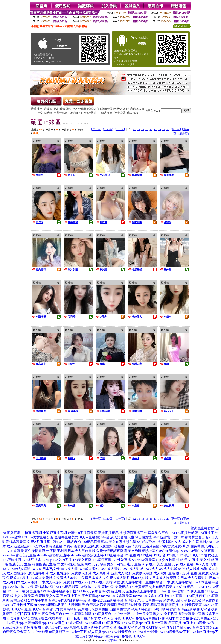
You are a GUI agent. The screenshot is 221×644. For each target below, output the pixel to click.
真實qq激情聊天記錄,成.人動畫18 (88, 546)
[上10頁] (108, 129)
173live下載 (78, 632)
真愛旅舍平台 (158, 533)
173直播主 (178, 596)
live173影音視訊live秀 (37, 587)
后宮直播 (175, 623)
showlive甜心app (168, 551)
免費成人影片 (81, 573)
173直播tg (162, 596)
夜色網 (116, 636)
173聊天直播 (195, 591)
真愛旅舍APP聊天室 (150, 627)
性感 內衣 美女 (88, 564)
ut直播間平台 (152, 582)
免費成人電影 (142, 573)
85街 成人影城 (189, 569)
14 (143, 129)
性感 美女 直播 (188, 560)
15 (147, 129)
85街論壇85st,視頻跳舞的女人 (159, 542)
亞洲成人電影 (121, 573)
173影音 (160, 555)
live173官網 (92, 623)
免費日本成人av (93, 578)
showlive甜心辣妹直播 (87, 555)
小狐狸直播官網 (55, 533)
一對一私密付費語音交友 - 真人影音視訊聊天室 (99, 618)
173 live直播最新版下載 (58, 591)
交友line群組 (66, 564)
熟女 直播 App (137, 564)
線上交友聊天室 (22, 596)
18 (159, 129)
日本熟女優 (51, 569)
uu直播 (188, 623)
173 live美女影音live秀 (94, 591)
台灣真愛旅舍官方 (17, 632)
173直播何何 (196, 596)
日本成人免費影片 (194, 578)
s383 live (14, 587)
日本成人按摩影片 (166, 578)
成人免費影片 (60, 573)
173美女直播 (82, 560)
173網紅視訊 (32, 560)
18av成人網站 (20, 569)
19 (164, 129)
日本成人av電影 (26, 582)
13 (138, 129)
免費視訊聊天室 (134, 636)
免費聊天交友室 (47, 596)
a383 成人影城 (132, 569)
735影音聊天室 (191, 605)
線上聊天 (118, 591)
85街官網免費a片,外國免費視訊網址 (187, 546)
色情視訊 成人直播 (84, 627)
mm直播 (161, 623)
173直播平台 (208, 533)
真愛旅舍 (105, 627)
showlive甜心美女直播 (20, 555)
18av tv (37, 569)
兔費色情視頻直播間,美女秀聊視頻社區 (126, 551)
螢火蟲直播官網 (203, 528)
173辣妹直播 (122, 560)
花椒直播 (157, 605)
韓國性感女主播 (44, 564)
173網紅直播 (102, 560)
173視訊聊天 (189, 555)
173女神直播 (62, 560)
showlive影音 (13, 627)
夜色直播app (91, 596)
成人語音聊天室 (122, 537)
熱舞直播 (172, 605)
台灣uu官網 (176, 591)
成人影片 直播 (187, 573)
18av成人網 (69, 569)
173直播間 (132, 555)
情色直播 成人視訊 (37, 627)
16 (151, 129)
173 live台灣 (12, 537)
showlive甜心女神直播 (198, 551)
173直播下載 (111, 623)
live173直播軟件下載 (18, 605)
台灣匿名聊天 (96, 605)
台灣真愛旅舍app (205, 627)
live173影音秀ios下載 (174, 632)
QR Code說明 (182, 26)
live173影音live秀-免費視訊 (108, 587)
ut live (162, 591)
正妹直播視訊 (108, 533)
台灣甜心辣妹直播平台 (60, 609)
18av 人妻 (202, 564)
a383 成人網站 (110, 569)
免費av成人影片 (118, 578)
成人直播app (97, 632)
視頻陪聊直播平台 (133, 533)
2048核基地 (161, 537)
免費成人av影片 (18, 578)
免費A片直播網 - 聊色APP (47, 542)
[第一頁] (96, 129)
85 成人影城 (168, 569)
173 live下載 (16, 591)
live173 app (60, 627)
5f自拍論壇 (143, 537)
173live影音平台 (120, 632)
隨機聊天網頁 (118, 605)
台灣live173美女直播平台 (143, 600)
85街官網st (111, 641)
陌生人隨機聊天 (73, 605)
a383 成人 (151, 569)
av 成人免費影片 (43, 578)
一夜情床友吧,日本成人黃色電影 (71, 551)
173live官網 (74, 623)
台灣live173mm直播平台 (105, 600)
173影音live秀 (204, 623)
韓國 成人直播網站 (128, 582)
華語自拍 (74, 542)
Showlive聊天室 (143, 560)
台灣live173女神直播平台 (29, 600)
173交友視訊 (209, 555)
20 (168, 129)
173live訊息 (56, 623)
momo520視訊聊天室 (117, 596)
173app (47, 560)
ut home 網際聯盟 (47, 605)
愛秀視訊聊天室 (175, 600)
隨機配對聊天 (139, 605)
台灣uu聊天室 (123, 627)
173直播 (147, 555)
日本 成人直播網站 (178, 582)
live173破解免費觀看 (203, 600)
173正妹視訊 (12, 560)
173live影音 (40, 632)
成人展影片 (101, 573)
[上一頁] (120, 129)
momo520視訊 (144, 596)
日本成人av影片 (50, 582)
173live (200, 587)
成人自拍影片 (17, 573)
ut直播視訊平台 (98, 537)
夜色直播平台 (70, 596)
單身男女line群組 (113, 564)
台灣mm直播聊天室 (82, 533)
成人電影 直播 (164, 573)
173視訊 (172, 555)
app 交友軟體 (166, 560)
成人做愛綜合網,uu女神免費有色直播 (35, 546)
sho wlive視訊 (183, 587)
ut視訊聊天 (164, 587)
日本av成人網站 (101, 582)
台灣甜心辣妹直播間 (93, 609)
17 (155, 129)
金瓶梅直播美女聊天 (70, 537)
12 (134, 129)
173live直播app (132, 623)
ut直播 (149, 623)
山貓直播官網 (120, 609)
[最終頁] (184, 134)
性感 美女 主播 (20, 564)
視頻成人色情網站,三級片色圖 (137, 546)
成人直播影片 (38, 573)
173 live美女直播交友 (38, 537)
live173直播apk (201, 618)
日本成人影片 (141, 578)
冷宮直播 (33, 591)
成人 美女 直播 (160, 564)
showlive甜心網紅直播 (53, 555)
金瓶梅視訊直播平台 (141, 591)
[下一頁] (176, 129)
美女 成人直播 (183, 564)
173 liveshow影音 (145, 632)
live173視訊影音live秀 (71, 587)
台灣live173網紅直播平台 (67, 600)
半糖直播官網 (32, 533)
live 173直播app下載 (95, 636)
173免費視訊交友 (142, 587)
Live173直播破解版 (184, 533)
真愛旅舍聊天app (179, 627)
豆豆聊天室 (33, 609)
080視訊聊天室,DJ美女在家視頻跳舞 (109, 542)
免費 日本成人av (75, 582)
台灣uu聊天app (36, 623)
